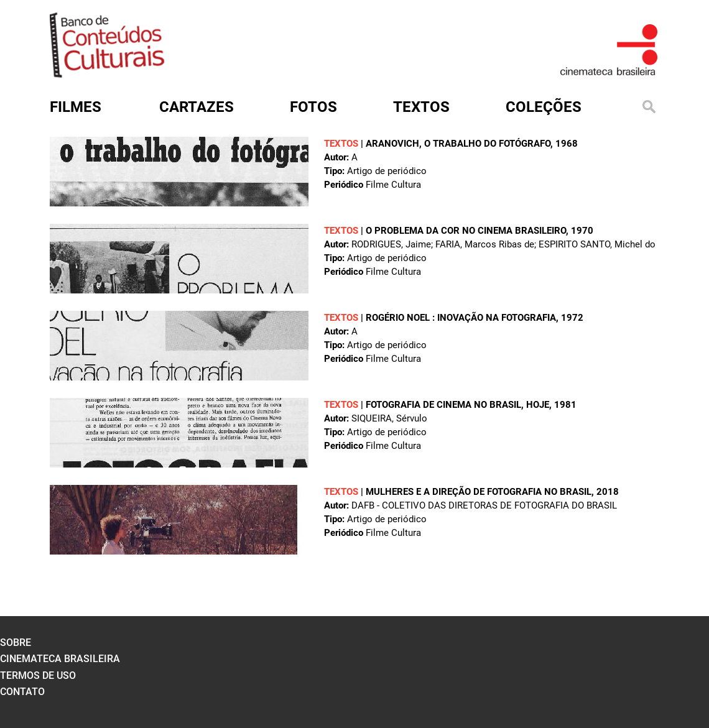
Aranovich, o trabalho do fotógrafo (458, 144)
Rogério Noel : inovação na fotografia (461, 318)
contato (22, 692)
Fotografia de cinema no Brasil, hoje (457, 405)
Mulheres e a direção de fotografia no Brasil (479, 492)
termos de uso (38, 675)
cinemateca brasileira (60, 659)
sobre (16, 643)
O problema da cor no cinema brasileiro (466, 231)
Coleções (544, 107)
